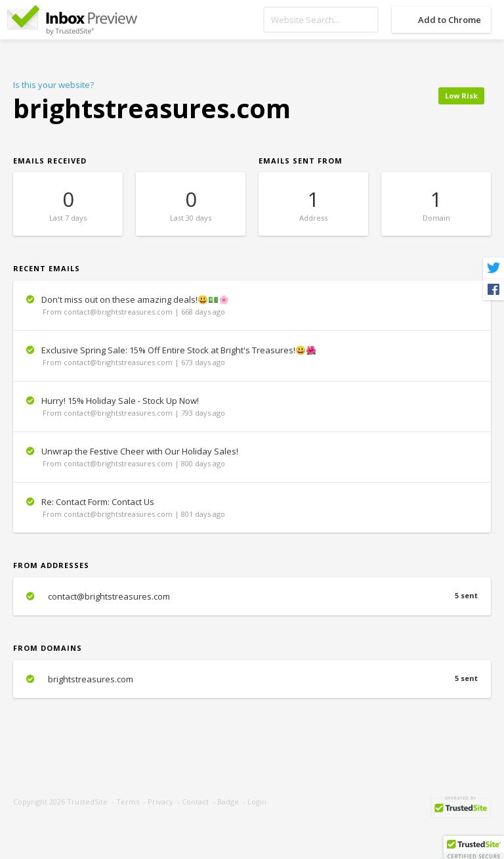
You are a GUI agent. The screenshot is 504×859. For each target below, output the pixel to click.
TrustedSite (87, 802)
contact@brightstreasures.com (252, 596)
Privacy (160, 802)
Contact (195, 802)
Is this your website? (53, 85)
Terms (128, 802)
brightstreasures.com (252, 679)
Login (257, 802)
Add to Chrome (450, 20)
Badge (228, 802)
